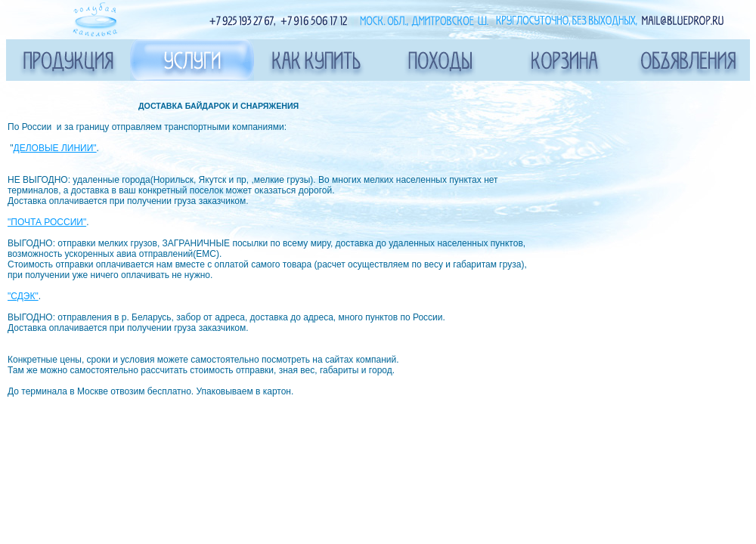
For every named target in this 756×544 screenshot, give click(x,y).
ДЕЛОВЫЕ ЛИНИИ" (55, 148)
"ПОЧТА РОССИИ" (47, 222)
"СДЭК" (23, 296)
